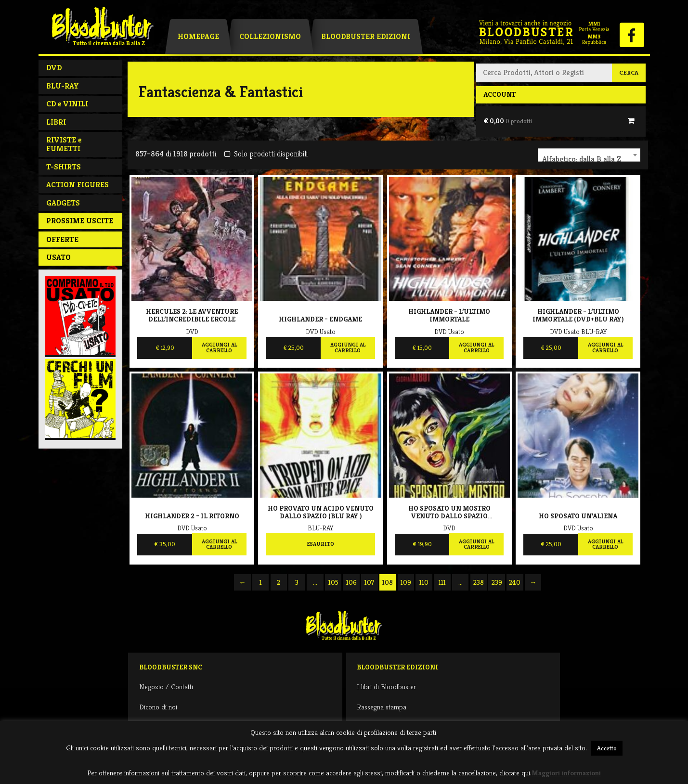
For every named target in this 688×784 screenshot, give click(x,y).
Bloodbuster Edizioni (366, 36)
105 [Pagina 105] (333, 582)
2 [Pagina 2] (279, 582)
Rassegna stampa (382, 707)
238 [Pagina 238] (479, 582)
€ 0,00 (508, 121)
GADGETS (63, 203)
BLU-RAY (63, 86)
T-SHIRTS (64, 167)
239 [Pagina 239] (497, 582)
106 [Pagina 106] (351, 582)
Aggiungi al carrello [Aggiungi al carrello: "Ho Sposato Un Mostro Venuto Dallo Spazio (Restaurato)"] (476, 544)
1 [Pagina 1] (261, 582)
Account (500, 94)
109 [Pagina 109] (406, 582)
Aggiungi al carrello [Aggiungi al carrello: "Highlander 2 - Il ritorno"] (219, 544)
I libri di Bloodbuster (386, 687)
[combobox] (589, 155)
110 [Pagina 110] (424, 582)
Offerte (62, 239)
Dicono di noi (158, 707)
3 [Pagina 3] (297, 582)
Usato (58, 257)
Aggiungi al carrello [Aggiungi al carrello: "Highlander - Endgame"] (348, 347)
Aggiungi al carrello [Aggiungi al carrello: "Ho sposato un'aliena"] (605, 544)
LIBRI (56, 122)
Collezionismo (270, 36)
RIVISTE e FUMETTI (64, 144)
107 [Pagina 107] (369, 582)
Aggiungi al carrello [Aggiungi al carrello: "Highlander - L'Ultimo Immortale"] (476, 347)
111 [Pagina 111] (442, 582)
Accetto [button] (607, 748)
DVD (54, 68)
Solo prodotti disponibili (266, 154)
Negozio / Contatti (166, 687)
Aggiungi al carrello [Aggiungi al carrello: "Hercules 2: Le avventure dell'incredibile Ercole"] (219, 347)
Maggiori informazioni (566, 773)
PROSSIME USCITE (80, 221)
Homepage (198, 36)
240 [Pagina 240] (515, 582)
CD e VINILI (67, 104)
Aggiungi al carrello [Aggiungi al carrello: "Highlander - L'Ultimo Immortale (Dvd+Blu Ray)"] (605, 347)
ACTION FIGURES (78, 185)
